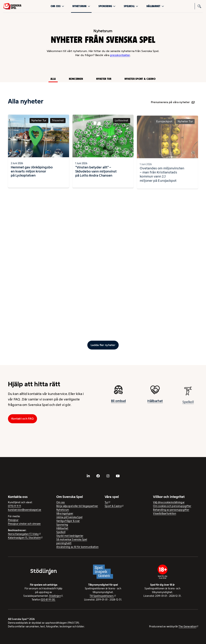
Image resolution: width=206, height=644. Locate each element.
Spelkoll (131, 6)
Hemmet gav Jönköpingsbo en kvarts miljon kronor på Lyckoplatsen (32, 173)
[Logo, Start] (12, 6)
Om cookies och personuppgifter (172, 506)
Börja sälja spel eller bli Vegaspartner (77, 506)
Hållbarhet (155, 6)
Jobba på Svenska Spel (69, 517)
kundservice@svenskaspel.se (25, 510)
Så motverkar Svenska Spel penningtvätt (72, 541)
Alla (53, 79)
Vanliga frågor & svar (68, 521)
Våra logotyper (65, 513)
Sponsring (107, 6)
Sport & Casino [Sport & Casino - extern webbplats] (113, 506)
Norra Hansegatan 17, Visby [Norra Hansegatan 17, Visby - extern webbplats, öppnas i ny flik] (23, 534)
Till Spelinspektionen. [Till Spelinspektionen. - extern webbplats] (102, 596)
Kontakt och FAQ (22, 419)
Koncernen (76, 79)
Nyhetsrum (81, 6)
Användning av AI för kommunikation (77, 547)
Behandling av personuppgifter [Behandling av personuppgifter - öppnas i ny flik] (171, 510)
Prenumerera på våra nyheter (173, 102)
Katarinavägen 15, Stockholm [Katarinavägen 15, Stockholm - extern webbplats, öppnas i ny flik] (24, 538)
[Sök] (199, 6)
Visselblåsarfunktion (164, 513)
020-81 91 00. (48, 600)
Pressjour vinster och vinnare (24, 524)
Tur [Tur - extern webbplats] (106, 502)
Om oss (57, 6)
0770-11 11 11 (15, 506)
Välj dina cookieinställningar (169, 502)
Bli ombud (118, 403)
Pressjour (13, 520)
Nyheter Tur (104, 79)
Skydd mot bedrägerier (70, 536)
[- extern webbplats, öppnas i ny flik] (88, 476)
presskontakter (120, 55)
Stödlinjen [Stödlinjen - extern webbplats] (55, 596)
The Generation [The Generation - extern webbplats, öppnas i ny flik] (187, 626)
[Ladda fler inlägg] (103, 345)
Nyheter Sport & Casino (140, 79)
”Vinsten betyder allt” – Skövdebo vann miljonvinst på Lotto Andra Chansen (96, 175)
